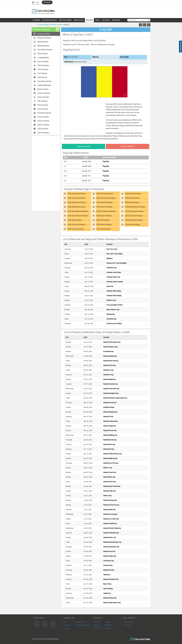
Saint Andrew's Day (113, 310)
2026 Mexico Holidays (105, 207)
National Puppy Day (110, 426)
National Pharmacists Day (112, 342)
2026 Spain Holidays (104, 216)
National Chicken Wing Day (112, 528)
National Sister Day (110, 537)
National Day (111, 314)
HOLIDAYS (89, 20)
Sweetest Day (108, 565)
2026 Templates (43, 65)
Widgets (108, 622)
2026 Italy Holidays (132, 202)
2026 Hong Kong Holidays (106, 198)
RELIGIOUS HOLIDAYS (50, 20)
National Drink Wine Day (111, 389)
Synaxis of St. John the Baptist (116, 263)
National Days (43, 54)
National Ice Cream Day (111, 519)
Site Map (67, 628)
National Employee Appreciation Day (115, 398)
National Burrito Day (110, 440)
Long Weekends (43, 58)
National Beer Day (109, 444)
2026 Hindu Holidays (104, 225)
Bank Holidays (43, 42)
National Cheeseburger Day (112, 542)
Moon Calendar (43, 62)
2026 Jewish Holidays (76, 229)
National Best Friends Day (112, 486)
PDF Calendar (42, 101)
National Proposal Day (111, 421)
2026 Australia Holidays (76, 194)
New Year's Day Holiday (114, 254)
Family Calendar (43, 121)
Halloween (107, 575)
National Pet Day (109, 449)
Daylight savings (109, 407)
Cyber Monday (108, 589)
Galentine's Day (108, 370)
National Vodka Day (110, 556)
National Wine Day (109, 477)
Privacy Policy (80, 622)
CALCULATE (106, 20)
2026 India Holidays (133, 198)
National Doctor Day (110, 430)
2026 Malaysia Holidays (76, 207)
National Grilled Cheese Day (112, 454)
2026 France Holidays (133, 194)
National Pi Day (108, 417)
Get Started (47, 2)
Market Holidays (43, 46)
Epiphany (109, 258)
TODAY (97, 20)
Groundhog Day (108, 351)
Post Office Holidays (45, 50)
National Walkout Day (110, 458)
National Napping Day (110, 412)
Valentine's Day (108, 375)
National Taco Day (109, 551)
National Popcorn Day (110, 347)
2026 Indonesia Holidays (77, 202)
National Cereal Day (110, 403)
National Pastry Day (110, 598)
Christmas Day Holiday (114, 324)
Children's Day (111, 300)
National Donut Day (110, 482)
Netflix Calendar (43, 125)
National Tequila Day (110, 523)
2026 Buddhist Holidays (134, 220)
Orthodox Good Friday (114, 272)
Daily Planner (42, 77)
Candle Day (107, 593)
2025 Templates (43, 133)
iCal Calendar (42, 73)
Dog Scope (127, 625)
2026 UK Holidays (103, 220)
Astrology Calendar (45, 81)
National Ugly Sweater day (112, 603)
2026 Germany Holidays (76, 198)
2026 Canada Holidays (105, 194)
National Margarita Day (111, 393)
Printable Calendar (44, 113)
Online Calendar (43, 97)
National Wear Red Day (111, 361)
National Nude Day (109, 510)
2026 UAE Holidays (75, 220)
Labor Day (110, 286)
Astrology (97, 622)
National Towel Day (110, 472)
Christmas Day (111, 319)
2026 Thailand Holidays (134, 216)
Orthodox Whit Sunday (114, 291)
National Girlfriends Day (111, 533)
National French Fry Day (111, 505)
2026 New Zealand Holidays (78, 211)
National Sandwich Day (111, 579)
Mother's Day (108, 468)
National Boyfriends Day (111, 547)
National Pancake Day (110, 384)
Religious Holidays (44, 38)
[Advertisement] (46, 173)
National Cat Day (109, 570)
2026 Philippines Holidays (106, 211)
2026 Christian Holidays (76, 225)
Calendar (96, 625)
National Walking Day (110, 435)
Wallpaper (109, 625)
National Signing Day (110, 356)
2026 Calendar (43, 69)
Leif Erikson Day (109, 561)
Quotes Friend (128, 622)
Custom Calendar (44, 93)
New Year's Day (112, 249)
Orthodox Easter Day (113, 277)
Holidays (108, 628)
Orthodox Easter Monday (115, 282)
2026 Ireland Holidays (104, 202)
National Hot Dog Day (110, 514)
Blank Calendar (43, 89)
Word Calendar (43, 105)
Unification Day (111, 268)
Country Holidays (43, 25)
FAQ (65, 622)
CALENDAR (36, 20)
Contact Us (67, 625)
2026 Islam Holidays (133, 225)
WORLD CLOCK (79, 20)
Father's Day (107, 496)
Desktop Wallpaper (44, 85)
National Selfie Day (109, 491)
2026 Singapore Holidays (134, 211)
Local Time (97, 628)
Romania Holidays (56, 25)
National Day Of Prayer (111, 463)
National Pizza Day (109, 365)
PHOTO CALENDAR (65, 20)
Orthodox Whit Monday (114, 296)
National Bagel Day (109, 379)
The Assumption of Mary (115, 305)
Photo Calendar (43, 117)
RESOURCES (116, 20)
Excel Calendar (43, 109)
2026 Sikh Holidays (104, 229)
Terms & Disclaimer (82, 625)
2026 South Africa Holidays (78, 216)
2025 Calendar (43, 129)
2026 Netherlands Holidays (135, 207)
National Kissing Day (110, 500)
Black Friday (107, 584)
